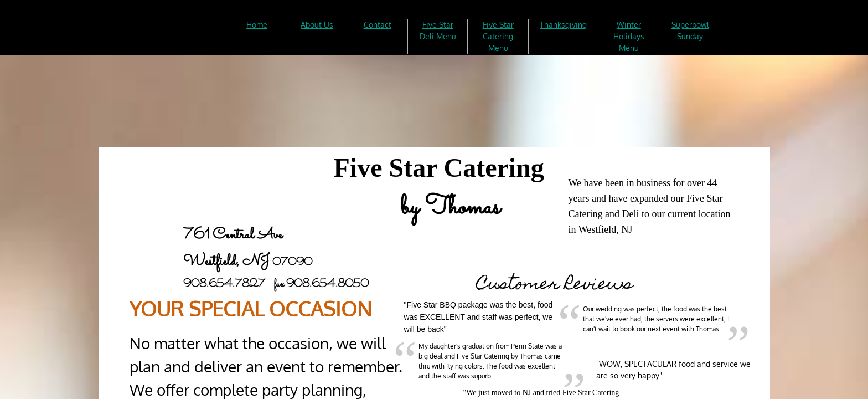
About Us (317, 25)
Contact (378, 25)
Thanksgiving (563, 25)
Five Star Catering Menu (498, 36)
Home (257, 25)
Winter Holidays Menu (629, 36)
